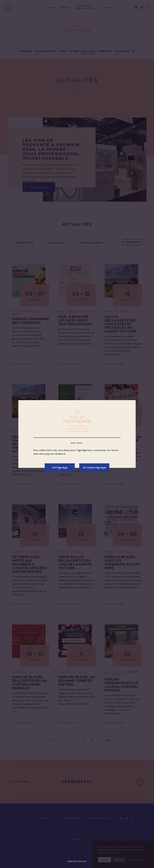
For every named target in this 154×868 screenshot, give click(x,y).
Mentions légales (77, 861)
